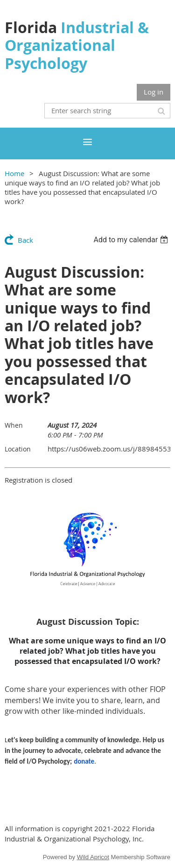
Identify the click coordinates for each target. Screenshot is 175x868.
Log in (154, 92)
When (14, 425)
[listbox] (132, 240)
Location (18, 449)
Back (25, 240)
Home (14, 173)
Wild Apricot (93, 857)
